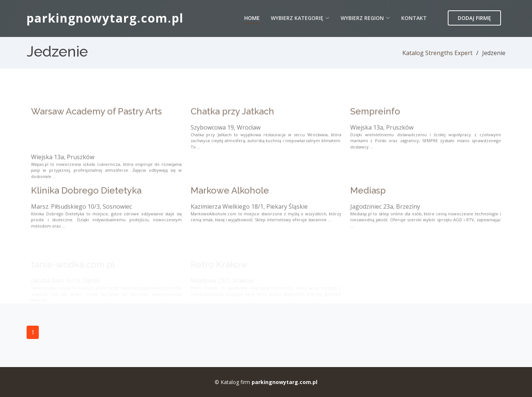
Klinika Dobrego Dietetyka (86, 204)
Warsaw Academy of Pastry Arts (96, 124)
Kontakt (414, 18)
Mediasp (368, 204)
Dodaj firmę (474, 18)
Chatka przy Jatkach (232, 124)
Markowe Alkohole (230, 204)
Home (252, 18)
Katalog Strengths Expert (437, 53)
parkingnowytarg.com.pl (105, 18)
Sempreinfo (375, 124)
